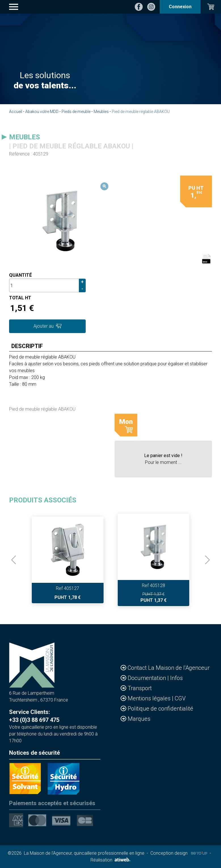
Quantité (20, 275)
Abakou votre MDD (42, 112)
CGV (180, 698)
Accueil (16, 112)
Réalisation (110, 860)
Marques (139, 719)
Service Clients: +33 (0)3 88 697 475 (34, 716)
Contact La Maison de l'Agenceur (169, 668)
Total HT (20, 298)
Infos (176, 678)
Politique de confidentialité (160, 709)
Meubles (101, 112)
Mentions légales (150, 698)
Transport (140, 688)
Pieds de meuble (76, 112)
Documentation (148, 678)
